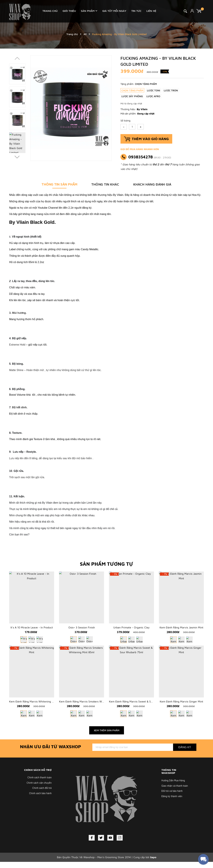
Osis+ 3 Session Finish (82, 630)
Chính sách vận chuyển (38, 789)
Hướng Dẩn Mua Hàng (174, 786)
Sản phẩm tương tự (106, 564)
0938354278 (141, 157)
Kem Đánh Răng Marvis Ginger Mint (181, 707)
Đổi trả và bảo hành (173, 797)
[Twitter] (101, 844)
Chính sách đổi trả (41, 794)
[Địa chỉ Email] (133, 753)
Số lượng (125, 121)
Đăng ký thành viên (172, 803)
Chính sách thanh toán (39, 783)
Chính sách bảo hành (40, 800)
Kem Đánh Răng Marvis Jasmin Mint (181, 630)
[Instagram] (120, 844)
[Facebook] (92, 844)
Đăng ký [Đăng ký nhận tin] (185, 753)
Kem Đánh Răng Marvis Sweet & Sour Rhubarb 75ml (141, 707)
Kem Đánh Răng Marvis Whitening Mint (33, 707)
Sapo (153, 863)
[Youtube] (110, 844)
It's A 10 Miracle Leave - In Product (32, 630)
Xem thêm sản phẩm (107, 736)
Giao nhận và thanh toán (175, 792)
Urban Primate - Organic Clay (131, 630)
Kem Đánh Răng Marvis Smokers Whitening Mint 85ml (92, 707)
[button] (17, 157)
